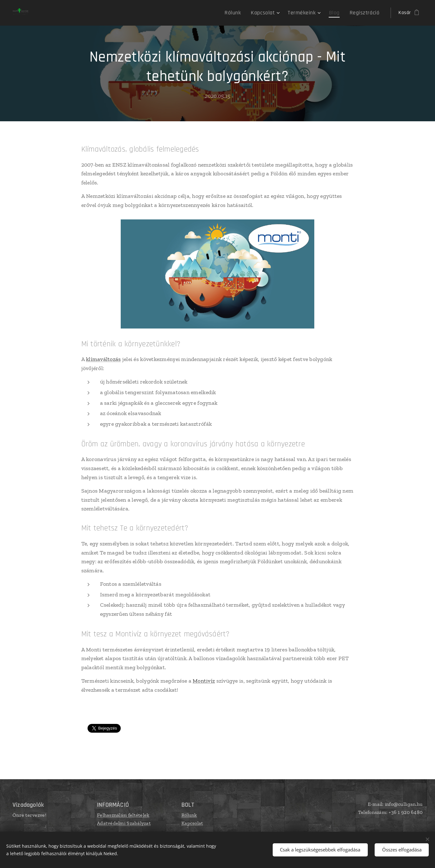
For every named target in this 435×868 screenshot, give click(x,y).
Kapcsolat (192, 823)
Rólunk (189, 815)
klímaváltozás (104, 359)
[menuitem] (245, 13)
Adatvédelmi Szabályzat (124, 823)
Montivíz (204, 681)
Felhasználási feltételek (123, 815)
